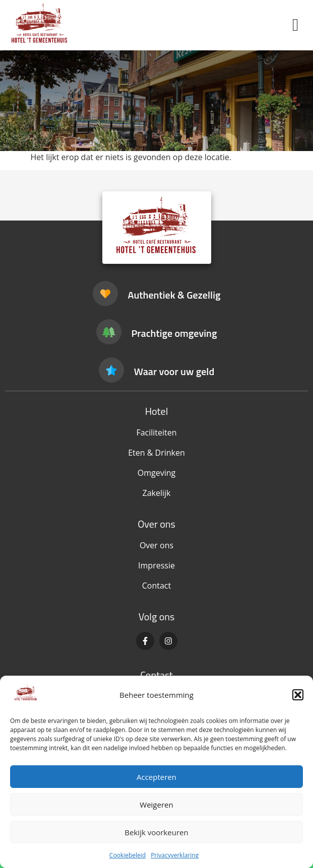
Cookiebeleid (128, 855)
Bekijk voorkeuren (156, 832)
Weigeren (156, 805)
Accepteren (156, 777)
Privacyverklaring (175, 855)
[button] (298, 695)
